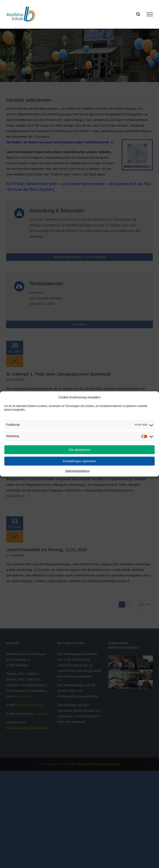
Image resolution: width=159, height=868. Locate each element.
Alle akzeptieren (80, 450)
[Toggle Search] (138, 14)
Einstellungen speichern (79, 461)
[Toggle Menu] (150, 14)
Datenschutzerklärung (78, 471)
